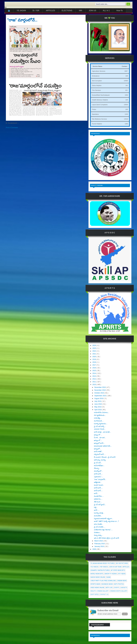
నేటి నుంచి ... (98, 502)
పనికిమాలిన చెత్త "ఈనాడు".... (103, 530)
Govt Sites (94, 594)
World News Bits (97, 574)
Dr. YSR (36, 11)
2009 (94, 549)
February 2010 (100, 544)
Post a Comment (12, 128)
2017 (94, 365)
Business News (107, 584)
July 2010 (98, 401)
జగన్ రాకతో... (98, 452)
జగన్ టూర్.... (98, 474)
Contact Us (104, 594)
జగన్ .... (97, 510)
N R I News (122, 574)
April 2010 (98, 410)
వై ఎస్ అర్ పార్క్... (100, 426)
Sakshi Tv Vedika (111, 574)
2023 (94, 348)
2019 (94, 359)
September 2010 (100, 396)
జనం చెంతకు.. (98, 524)
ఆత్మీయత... (98, 482)
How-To (119, 11)
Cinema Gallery (103, 591)
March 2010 (99, 541)
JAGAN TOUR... (100, 429)
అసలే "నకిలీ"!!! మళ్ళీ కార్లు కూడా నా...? (106, 521)
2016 (94, 368)
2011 (94, 382)
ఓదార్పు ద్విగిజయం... (101, 424)
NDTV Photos (119, 584)
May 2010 (98, 407)
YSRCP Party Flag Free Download (103, 581)
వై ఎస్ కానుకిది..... (100, 527)
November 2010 (100, 390)
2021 (94, 354)
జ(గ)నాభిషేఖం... (99, 465)
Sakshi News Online (98, 577)
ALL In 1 (106, 11)
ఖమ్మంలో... (97, 449)
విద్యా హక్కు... (98, 535)
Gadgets (124, 588)
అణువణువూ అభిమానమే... (103, 446)
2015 (94, 371)
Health (93, 591)
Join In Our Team (115, 567)
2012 (94, 379)
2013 (94, 376)
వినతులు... (97, 532)
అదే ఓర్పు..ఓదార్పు (100, 460)
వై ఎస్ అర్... (98, 463)
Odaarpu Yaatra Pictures (100, 570)
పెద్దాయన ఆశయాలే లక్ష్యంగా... (104, 519)
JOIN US (92, 11)
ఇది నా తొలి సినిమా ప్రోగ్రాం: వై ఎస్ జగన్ (106, 538)
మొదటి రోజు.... (99, 496)
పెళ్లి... (96, 507)
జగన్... (96, 493)
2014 (94, 373)
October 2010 (99, 393)
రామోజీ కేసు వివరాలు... (102, 412)
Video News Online (97, 588)
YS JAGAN (21, 11)
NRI (80, 11)
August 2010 (99, 398)
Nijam (108, 577)
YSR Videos (104, 567)
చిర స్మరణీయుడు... (100, 415)
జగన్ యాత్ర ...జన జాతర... (102, 432)
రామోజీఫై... (98, 418)
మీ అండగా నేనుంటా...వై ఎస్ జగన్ (105, 457)
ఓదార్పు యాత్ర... (99, 513)
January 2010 (99, 546)
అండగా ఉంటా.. (99, 485)
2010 (94, 385)
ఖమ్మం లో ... (98, 435)
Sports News (95, 584)
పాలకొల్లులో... (98, 471)
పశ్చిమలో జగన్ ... (100, 454)
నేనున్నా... (97, 468)
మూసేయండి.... (99, 421)
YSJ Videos (94, 567)
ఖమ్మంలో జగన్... (99, 443)
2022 (94, 351)
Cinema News (122, 581)
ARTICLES (51, 11)
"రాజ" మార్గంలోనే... (22, 20)
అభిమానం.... (98, 499)
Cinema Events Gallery (119, 591)
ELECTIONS (67, 11)
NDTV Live (109, 588)
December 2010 (100, 387)
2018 (94, 362)
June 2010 (98, 404)
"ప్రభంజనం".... (99, 477)
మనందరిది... (98, 516)
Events (117, 588)
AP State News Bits (118, 570)
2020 (94, 357)
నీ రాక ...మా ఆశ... (100, 438)
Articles (126, 567)
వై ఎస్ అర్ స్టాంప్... (100, 505)
